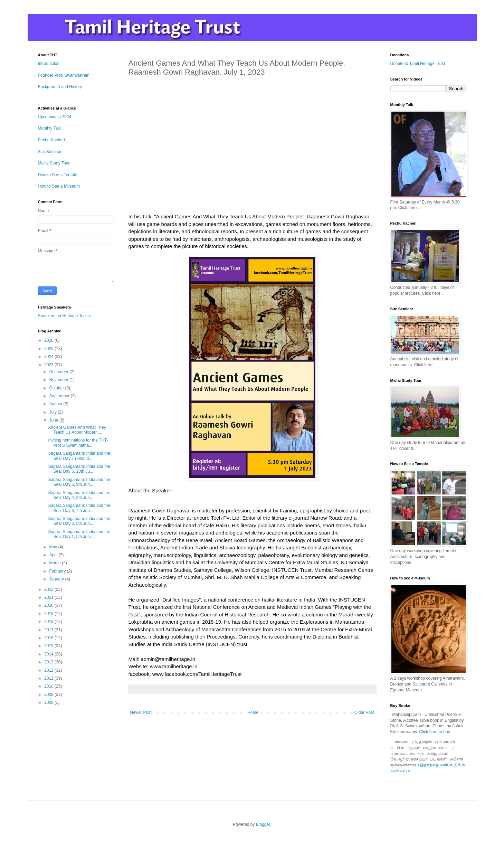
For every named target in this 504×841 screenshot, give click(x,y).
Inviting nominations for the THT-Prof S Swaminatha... (78, 443)
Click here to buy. (435, 732)
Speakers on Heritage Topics (64, 316)
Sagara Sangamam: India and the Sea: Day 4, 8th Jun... (79, 495)
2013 (49, 662)
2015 (49, 646)
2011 (49, 678)
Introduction (49, 64)
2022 (49, 589)
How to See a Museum (59, 186)
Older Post (364, 712)
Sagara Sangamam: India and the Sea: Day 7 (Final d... (79, 456)
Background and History (60, 87)
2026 (49, 340)
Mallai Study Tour (54, 163)
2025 (49, 349)
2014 (49, 654)
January (57, 579)
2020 (49, 605)
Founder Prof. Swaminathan (64, 75)
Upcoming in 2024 (55, 117)
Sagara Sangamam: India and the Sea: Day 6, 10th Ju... (79, 469)
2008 (49, 702)
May (54, 547)
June (54, 420)
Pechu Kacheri (51, 140)
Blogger (263, 824)
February (58, 571)
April (54, 555)
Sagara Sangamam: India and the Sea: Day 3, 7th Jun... (79, 508)
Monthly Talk (49, 128)
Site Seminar (50, 152)
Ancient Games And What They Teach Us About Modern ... (77, 430)
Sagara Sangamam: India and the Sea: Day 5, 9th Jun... (79, 482)
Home (253, 712)
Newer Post (141, 712)
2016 (49, 638)
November (59, 380)
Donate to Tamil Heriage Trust (418, 64)
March (55, 563)
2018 (49, 622)
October (57, 388)
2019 (49, 614)
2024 (49, 357)
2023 (49, 365)
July (53, 412)
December (59, 372)
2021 (49, 597)
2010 (49, 686)
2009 (49, 694)
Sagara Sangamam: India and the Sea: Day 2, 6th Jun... (79, 521)
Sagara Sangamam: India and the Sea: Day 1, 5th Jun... (79, 534)
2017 (49, 630)
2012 (49, 670)
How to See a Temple (58, 175)
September (60, 396)
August (56, 404)
